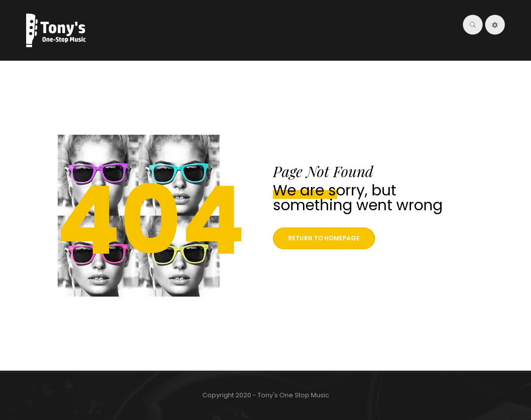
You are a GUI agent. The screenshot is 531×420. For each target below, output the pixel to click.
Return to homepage (324, 238)
